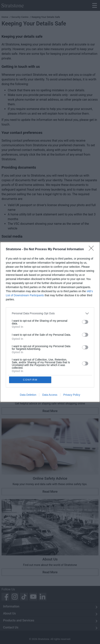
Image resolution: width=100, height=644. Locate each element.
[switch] (85, 322)
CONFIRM (30, 380)
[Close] (92, 249)
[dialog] (50, 322)
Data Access (50, 395)
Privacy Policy (72, 395)
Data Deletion (28, 395)
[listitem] (50, 313)
